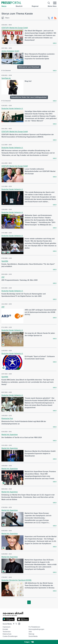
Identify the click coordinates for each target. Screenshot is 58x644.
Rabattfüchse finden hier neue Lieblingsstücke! (29, 97)
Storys (4, 6)
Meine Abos (52, 6)
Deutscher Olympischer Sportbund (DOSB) (16, 580)
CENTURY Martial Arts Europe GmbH (15, 28)
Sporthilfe (5, 261)
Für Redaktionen (34, 627)
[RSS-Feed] (55, 18)
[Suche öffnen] (49, 3)
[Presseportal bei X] (16, 624)
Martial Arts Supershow (10, 435)
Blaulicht (19, 6)
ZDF (3, 277)
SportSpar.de (6, 78)
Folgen (29, 642)
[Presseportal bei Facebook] (13, 624)
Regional (35, 6)
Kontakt (5, 629)
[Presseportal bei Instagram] (19, 624)
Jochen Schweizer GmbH (10, 51)
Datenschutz (7, 634)
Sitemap (31, 634)
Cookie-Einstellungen (10, 636)
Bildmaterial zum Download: (29, 67)
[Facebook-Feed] (52, 18)
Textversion (7, 632)
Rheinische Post (7, 418)
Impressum (7, 627)
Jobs (30, 632)
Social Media (33, 636)
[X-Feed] (49, 18)
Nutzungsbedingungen (36, 629)
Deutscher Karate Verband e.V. (12, 108)
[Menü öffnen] (55, 3)
